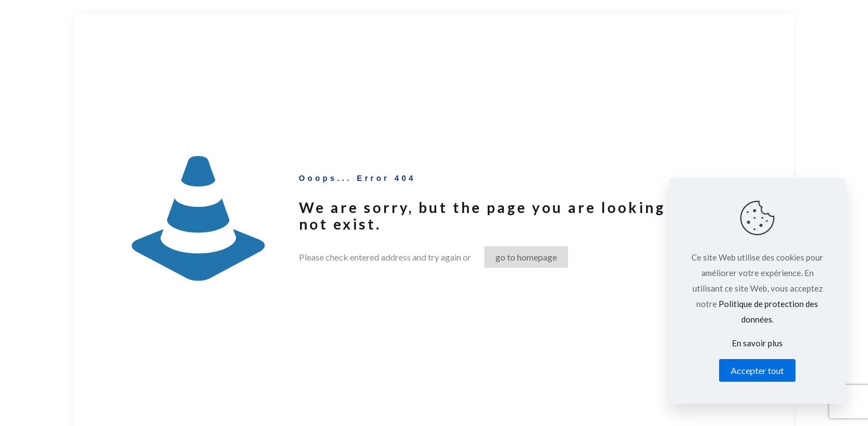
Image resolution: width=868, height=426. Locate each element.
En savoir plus (757, 343)
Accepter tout (757, 370)
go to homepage (526, 257)
